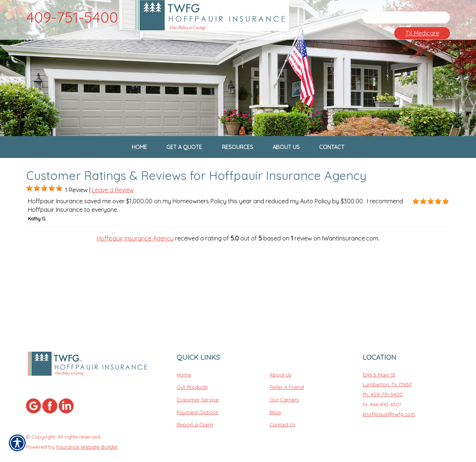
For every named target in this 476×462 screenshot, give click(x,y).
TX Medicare (422, 33)
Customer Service (198, 382)
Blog (275, 394)
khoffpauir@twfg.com (389, 397)
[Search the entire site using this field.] (400, 17)
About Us (280, 357)
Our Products (192, 369)
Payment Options (197, 394)
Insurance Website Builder (87, 429)
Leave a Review (113, 206)
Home (184, 357)
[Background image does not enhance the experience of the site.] (29, 205)
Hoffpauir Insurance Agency (135, 254)
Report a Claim (195, 407)
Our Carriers (284, 382)
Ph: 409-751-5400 (383, 377)
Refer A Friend (287, 369)
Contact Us (282, 407)
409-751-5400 (72, 17)
